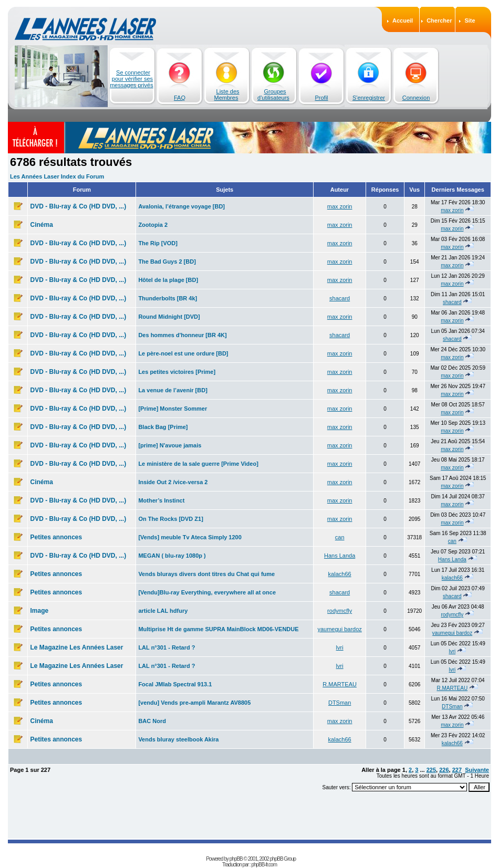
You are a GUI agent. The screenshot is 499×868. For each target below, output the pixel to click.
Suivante (477, 770)
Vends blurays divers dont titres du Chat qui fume (206, 574)
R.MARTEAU (340, 684)
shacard (340, 298)
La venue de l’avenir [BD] (173, 390)
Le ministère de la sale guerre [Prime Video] (198, 464)
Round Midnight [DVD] (169, 317)
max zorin (340, 206)
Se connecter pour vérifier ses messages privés (132, 79)
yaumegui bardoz (339, 629)
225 (431, 770)
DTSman (340, 703)
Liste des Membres (227, 95)
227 (457, 770)
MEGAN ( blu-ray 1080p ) (172, 556)
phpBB (236, 859)
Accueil (403, 20)
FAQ (180, 98)
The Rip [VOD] (158, 243)
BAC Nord (152, 721)
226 (444, 770)
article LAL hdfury (163, 611)
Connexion (416, 98)
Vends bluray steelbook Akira (178, 739)
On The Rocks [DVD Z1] (170, 519)
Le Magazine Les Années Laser (76, 647)
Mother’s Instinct (161, 500)
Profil (321, 98)
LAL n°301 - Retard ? (167, 647)
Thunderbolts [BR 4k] (168, 298)
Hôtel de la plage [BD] (168, 280)
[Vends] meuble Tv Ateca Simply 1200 (190, 537)
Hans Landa (340, 556)
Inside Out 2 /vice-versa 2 (173, 482)
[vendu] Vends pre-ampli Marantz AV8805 (194, 703)
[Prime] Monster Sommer (173, 409)
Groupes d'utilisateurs (273, 95)
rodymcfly (340, 611)
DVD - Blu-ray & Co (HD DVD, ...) (78, 206)
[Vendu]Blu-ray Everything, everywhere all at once (207, 592)
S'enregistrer (369, 98)
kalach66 (340, 574)
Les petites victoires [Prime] (177, 372)
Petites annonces (56, 537)
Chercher (439, 20)
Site (470, 20)
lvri (340, 647)
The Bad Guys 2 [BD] (167, 262)
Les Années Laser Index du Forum (57, 176)
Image (39, 611)
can (340, 537)
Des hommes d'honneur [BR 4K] (182, 335)
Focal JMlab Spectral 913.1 (175, 684)
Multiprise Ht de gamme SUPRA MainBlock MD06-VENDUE (218, 629)
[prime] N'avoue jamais (170, 445)
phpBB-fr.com (264, 865)
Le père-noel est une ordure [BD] (183, 353)
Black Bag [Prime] (163, 427)
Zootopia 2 (153, 225)
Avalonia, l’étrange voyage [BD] (181, 206)
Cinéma (41, 225)
